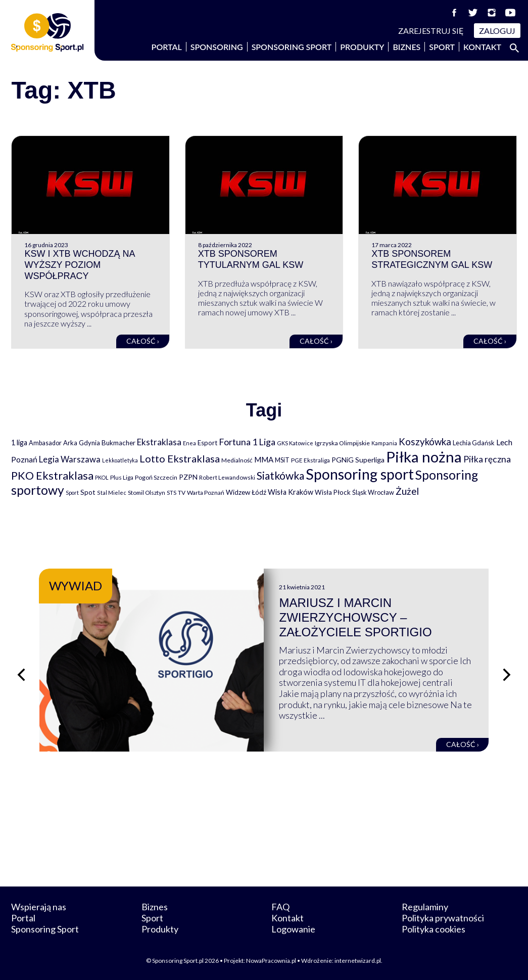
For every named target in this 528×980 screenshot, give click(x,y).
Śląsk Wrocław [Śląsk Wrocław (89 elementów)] (373, 492)
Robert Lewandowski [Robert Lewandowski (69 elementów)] (227, 477)
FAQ (280, 907)
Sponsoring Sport (292, 47)
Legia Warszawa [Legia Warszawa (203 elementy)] (70, 459)
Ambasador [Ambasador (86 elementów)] (45, 443)
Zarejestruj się (431, 31)
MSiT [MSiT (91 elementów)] (282, 460)
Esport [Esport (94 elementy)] (207, 443)
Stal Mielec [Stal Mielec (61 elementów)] (112, 493)
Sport (442, 47)
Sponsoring (217, 47)
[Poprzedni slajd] (21, 675)
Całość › (143, 341)
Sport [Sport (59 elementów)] (72, 493)
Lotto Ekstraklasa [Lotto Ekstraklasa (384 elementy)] (180, 458)
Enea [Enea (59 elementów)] (189, 443)
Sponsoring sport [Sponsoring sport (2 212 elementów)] (360, 474)
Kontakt (482, 47)
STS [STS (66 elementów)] (172, 493)
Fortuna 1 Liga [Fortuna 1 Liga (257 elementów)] (247, 442)
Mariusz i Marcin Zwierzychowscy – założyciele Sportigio (355, 617)
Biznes (406, 47)
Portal (167, 47)
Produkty (362, 47)
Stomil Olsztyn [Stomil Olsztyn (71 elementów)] (147, 492)
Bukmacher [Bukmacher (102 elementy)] (118, 443)
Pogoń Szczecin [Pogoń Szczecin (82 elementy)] (156, 477)
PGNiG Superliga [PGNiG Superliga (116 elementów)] (358, 460)
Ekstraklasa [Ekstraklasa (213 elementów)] (159, 442)
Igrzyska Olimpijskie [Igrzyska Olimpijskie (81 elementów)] (342, 443)
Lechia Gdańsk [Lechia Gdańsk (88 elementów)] (474, 443)
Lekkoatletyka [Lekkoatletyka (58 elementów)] (120, 460)
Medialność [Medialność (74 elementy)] (237, 460)
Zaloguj (497, 31)
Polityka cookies (434, 929)
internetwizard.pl (358, 961)
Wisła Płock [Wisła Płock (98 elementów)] (333, 492)
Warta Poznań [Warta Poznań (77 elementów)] (206, 493)
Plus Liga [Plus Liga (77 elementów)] (122, 477)
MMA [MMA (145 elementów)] (264, 459)
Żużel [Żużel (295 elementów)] (407, 491)
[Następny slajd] (507, 675)
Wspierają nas (39, 907)
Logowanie (293, 929)
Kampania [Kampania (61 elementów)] (384, 443)
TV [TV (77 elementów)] (182, 493)
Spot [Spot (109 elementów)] (88, 492)
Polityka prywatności (443, 918)
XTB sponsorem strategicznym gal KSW (432, 259)
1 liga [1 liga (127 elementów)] (19, 442)
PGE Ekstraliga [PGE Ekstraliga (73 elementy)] (310, 460)
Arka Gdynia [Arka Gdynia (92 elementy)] (82, 443)
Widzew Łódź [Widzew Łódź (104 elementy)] (246, 492)
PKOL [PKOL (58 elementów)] (102, 477)
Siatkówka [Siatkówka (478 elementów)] (280, 475)
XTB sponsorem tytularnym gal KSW (251, 259)
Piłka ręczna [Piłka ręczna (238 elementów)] (487, 459)
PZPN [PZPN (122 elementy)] (188, 477)
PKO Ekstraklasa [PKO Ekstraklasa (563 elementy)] (52, 475)
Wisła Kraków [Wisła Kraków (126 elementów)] (291, 492)
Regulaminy (425, 907)
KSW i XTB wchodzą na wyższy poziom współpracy (79, 265)
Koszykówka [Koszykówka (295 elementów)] (425, 442)
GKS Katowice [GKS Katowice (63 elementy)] (295, 443)
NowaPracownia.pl (271, 961)
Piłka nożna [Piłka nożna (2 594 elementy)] (424, 457)
